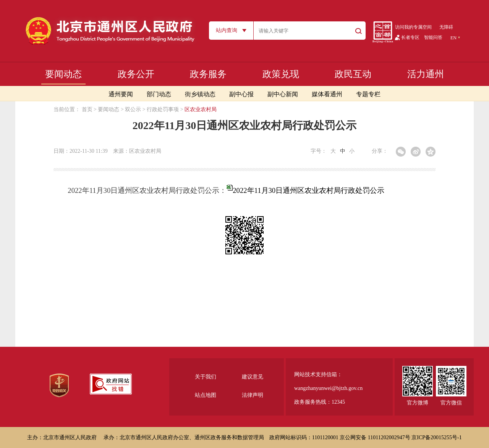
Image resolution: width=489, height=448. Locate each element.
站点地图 (206, 395)
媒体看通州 (327, 94)
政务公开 (136, 74)
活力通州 (426, 74)
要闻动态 (63, 74)
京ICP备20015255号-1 (436, 437)
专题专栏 (368, 94)
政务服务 (208, 74)
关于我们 (206, 377)
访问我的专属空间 (413, 27)
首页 (87, 109)
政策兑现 (281, 74)
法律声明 (253, 395)
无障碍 (446, 27)
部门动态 (159, 94)
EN (453, 38)
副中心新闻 (283, 94)
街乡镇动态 (200, 94)
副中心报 (241, 94)
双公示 (133, 109)
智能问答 (433, 37)
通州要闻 (121, 94)
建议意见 (253, 377)
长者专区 (410, 37)
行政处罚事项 (163, 109)
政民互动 (353, 74)
